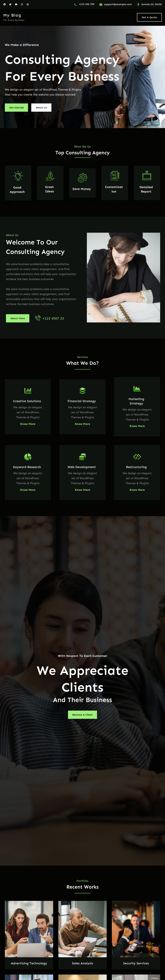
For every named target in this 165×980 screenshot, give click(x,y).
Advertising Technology (29, 963)
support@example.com (118, 4)
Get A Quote (149, 17)
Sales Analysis (83, 963)
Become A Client (82, 715)
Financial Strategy (82, 401)
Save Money (82, 189)
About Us (41, 108)
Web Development (82, 467)
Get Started (17, 108)
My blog (12, 15)
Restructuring (136, 467)
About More (18, 318)
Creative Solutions (27, 401)
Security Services (136, 963)
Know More (28, 424)
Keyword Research (27, 467)
